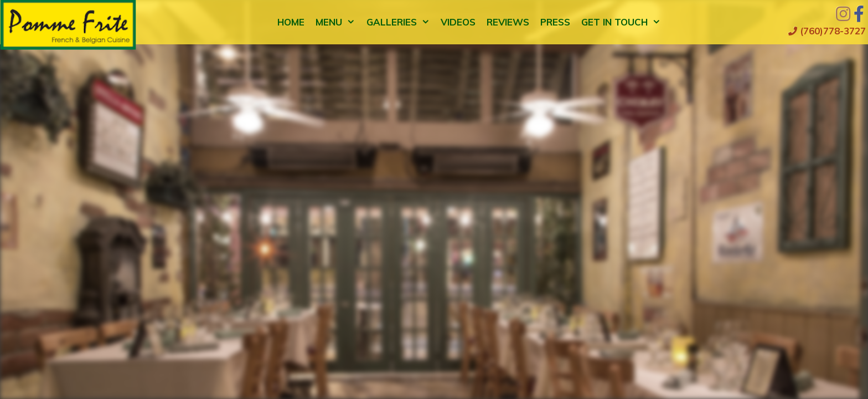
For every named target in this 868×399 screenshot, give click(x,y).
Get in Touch (624, 22)
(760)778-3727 (827, 31)
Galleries (401, 22)
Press (555, 22)
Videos (458, 22)
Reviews (508, 22)
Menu (338, 22)
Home (291, 22)
